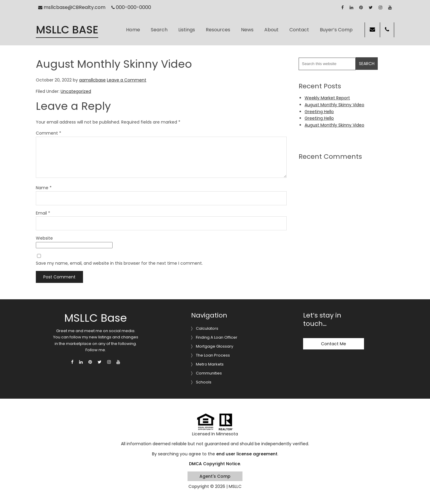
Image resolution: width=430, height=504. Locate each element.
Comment (49, 133)
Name (44, 188)
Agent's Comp (215, 476)
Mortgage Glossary (215, 346)
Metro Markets (210, 364)
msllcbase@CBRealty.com (72, 7)
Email (43, 213)
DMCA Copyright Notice (215, 464)
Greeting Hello (319, 112)
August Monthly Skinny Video (334, 105)
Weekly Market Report (327, 98)
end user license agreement (247, 454)
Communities (209, 373)
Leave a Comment (127, 80)
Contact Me (334, 344)
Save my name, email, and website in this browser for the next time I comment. (119, 263)
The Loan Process (213, 355)
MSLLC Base (67, 30)
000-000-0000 (132, 7)
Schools (204, 382)
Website (44, 238)
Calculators (207, 328)
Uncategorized (76, 91)
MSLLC (235, 486)
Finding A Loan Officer (217, 337)
